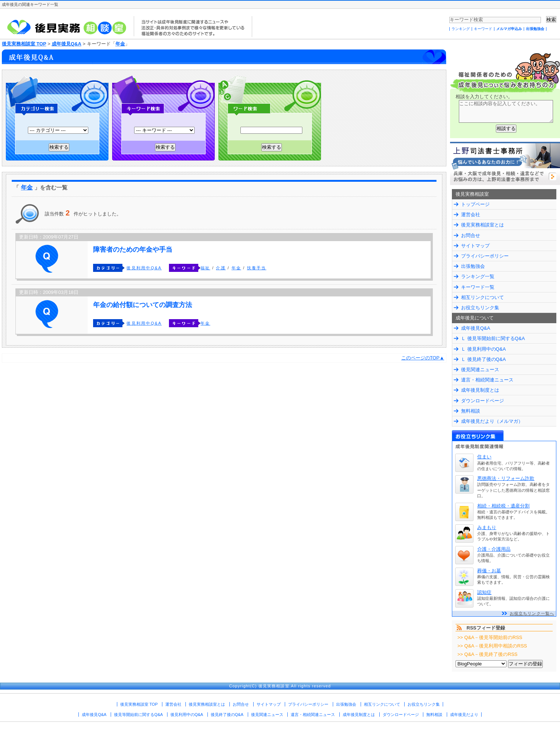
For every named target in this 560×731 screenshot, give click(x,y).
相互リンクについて (482, 297)
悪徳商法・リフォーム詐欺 (506, 478)
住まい (484, 457)
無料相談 (471, 411)
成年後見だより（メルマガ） (492, 421)
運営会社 (471, 215)
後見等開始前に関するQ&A (138, 715)
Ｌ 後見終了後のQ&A (483, 359)
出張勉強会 (535, 29)
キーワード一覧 (478, 287)
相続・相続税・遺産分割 (503, 506)
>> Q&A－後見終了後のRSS (487, 654)
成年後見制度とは (480, 390)
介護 (221, 268)
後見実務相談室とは (482, 225)
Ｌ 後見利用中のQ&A (483, 349)
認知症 (484, 592)
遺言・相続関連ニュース (487, 380)
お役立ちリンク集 (480, 308)
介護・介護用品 (494, 549)
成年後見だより (464, 715)
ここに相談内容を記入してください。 (506, 111)
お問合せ (471, 235)
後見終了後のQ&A (227, 715)
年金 (120, 44)
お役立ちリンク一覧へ (532, 613)
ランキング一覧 (478, 276)
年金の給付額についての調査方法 (143, 305)
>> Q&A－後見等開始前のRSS (490, 637)
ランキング (461, 29)
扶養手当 (257, 268)
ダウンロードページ (482, 401)
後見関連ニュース (480, 370)
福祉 (205, 268)
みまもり (487, 527)
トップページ (475, 204)
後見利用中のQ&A (187, 715)
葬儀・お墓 (489, 571)
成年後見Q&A (67, 44)
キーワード (483, 29)
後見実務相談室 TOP (24, 44)
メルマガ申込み (509, 29)
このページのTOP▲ (423, 358)
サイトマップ (475, 246)
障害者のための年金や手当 (133, 250)
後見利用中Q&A (144, 268)
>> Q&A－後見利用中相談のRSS (492, 646)
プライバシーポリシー (485, 256)
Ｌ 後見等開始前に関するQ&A (493, 338)
